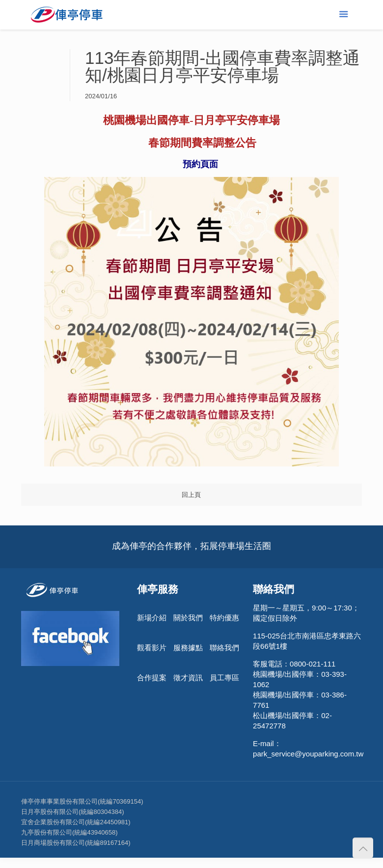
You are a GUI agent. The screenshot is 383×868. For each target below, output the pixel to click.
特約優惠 (224, 618)
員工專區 (224, 678)
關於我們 (188, 618)
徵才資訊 (188, 678)
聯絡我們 (224, 648)
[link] (191, 143)
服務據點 (188, 648)
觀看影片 (152, 648)
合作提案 (152, 678)
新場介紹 (152, 618)
